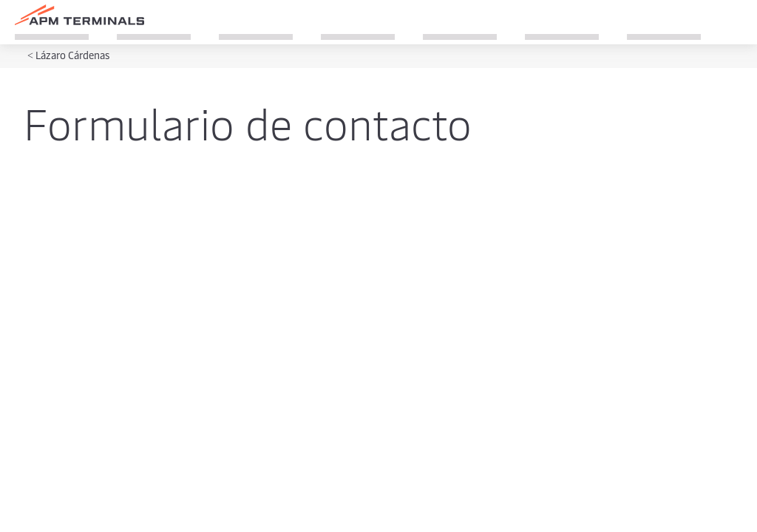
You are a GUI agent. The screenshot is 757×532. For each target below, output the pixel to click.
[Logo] (79, 15)
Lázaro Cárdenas (72, 55)
